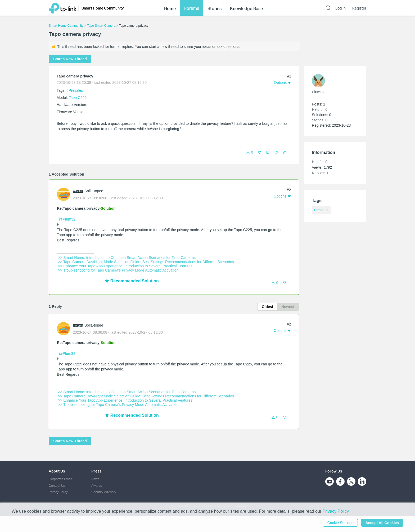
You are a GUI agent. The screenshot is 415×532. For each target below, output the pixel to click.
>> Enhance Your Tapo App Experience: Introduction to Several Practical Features (125, 266)
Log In (340, 8)
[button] (285, 153)
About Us (57, 471)
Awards (97, 486)
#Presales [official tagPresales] (75, 90)
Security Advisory (104, 492)
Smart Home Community (66, 26)
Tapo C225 (78, 98)
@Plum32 (67, 219)
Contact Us (57, 486)
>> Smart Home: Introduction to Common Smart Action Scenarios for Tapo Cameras (127, 258)
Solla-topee (94, 191)
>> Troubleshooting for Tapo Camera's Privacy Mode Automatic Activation (118, 270)
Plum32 (318, 92)
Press (96, 471)
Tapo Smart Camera (101, 26)
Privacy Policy (58, 492)
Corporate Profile (61, 479)
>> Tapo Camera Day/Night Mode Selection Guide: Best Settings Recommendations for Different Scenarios (146, 262)
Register (359, 8)
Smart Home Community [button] (103, 8)
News (95, 479)
